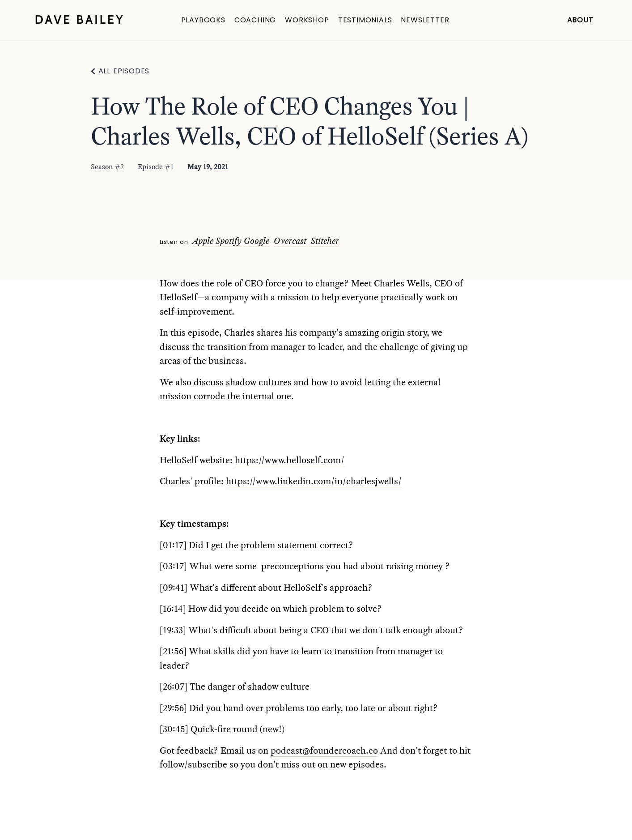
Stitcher (325, 241)
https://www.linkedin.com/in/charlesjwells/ (314, 481)
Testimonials (365, 20)
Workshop (307, 20)
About (580, 20)
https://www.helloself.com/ (290, 460)
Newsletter (425, 20)
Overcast (290, 241)
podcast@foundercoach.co (324, 750)
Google (257, 241)
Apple (203, 241)
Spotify (229, 241)
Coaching (255, 20)
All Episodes (124, 71)
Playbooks (203, 20)
